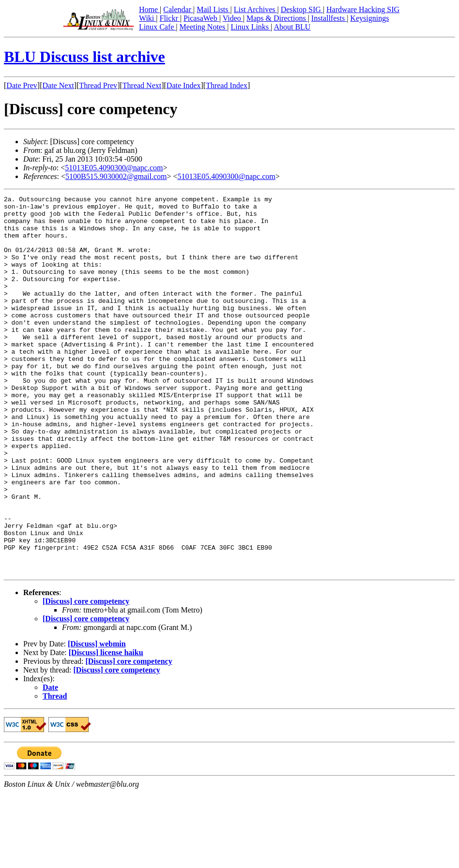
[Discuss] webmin (97, 719)
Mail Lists (213, 9)
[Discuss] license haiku (106, 728)
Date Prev (22, 85)
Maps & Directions (277, 18)
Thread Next (142, 85)
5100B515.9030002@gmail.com (116, 176)
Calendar (178, 9)
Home (149, 9)
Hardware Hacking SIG (363, 9)
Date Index (184, 85)
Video (233, 18)
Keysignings (369, 18)
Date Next (58, 85)
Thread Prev (98, 85)
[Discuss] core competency (86, 677)
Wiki (147, 18)
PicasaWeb (201, 18)
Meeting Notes (204, 27)
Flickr (169, 18)
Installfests (329, 18)
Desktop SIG (302, 9)
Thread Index (227, 85)
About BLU (292, 27)
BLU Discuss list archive (84, 57)
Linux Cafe (157, 27)
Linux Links (251, 27)
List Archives (256, 9)
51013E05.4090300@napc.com (114, 168)
